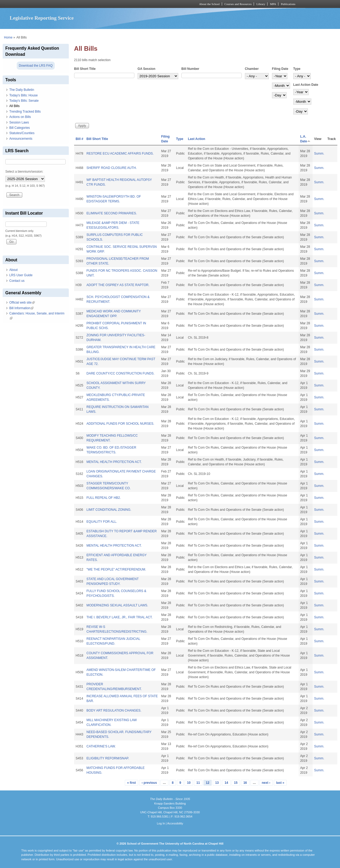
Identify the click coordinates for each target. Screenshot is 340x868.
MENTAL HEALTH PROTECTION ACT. (114, 462)
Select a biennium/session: (24, 172)
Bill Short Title (85, 69)
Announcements (21, 139)
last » (280, 783)
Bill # (80, 139)
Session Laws (19, 122)
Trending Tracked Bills (25, 112)
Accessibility (175, 823)
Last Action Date (306, 85)
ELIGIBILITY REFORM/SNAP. (108, 758)
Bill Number (190, 69)
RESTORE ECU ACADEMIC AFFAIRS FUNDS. (120, 154)
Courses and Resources (238, 4)
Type (297, 69)
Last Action (197, 139)
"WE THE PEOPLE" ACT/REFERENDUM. (116, 569)
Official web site (22, 303)
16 (245, 783)
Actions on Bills (20, 117)
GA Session (146, 69)
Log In (161, 823)
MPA (273, 4)
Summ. (319, 154)
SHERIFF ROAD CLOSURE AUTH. (111, 168)
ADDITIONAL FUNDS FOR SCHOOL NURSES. (120, 424)
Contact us (17, 281)
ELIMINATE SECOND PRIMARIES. (112, 213)
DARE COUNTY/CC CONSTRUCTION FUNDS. (120, 373)
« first (132, 783)
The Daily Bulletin (22, 90)
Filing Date (280, 69)
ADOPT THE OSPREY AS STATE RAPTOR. (118, 285)
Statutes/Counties (22, 133)
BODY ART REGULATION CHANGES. (114, 710)
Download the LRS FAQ (36, 66)
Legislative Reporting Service (42, 18)
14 (226, 783)
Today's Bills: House (24, 95)
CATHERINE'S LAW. (101, 746)
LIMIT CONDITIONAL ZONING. (109, 510)
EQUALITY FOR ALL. (102, 522)
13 (217, 783)
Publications (288, 4)
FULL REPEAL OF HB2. (103, 498)
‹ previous (149, 783)
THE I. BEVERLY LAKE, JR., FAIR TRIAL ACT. (119, 617)
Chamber (252, 69)
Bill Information (21, 308)
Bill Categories (20, 128)
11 (198, 783)
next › (266, 783)
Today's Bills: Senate (24, 101)
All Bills (14, 106)
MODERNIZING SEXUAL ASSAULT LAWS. (117, 605)
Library (261, 4)
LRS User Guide (21, 275)
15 (236, 783)
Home (8, 37)
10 (189, 783)
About (13, 270)
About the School (209, 4)
